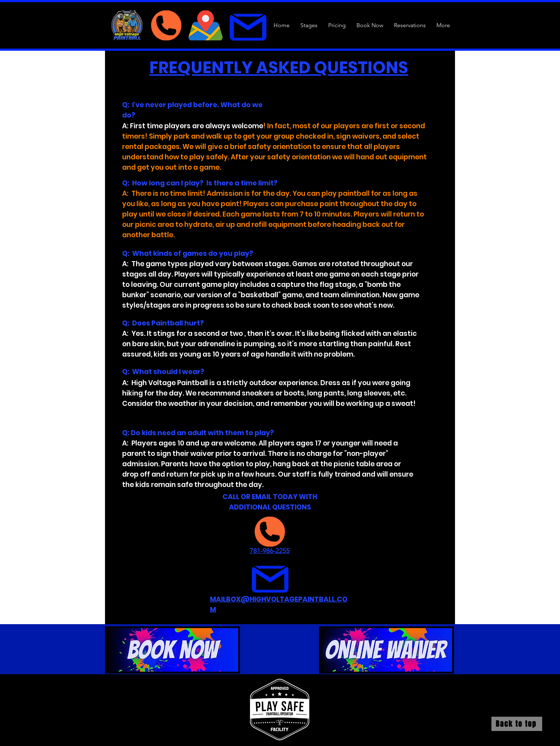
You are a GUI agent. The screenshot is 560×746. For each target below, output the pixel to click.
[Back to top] (517, 724)
